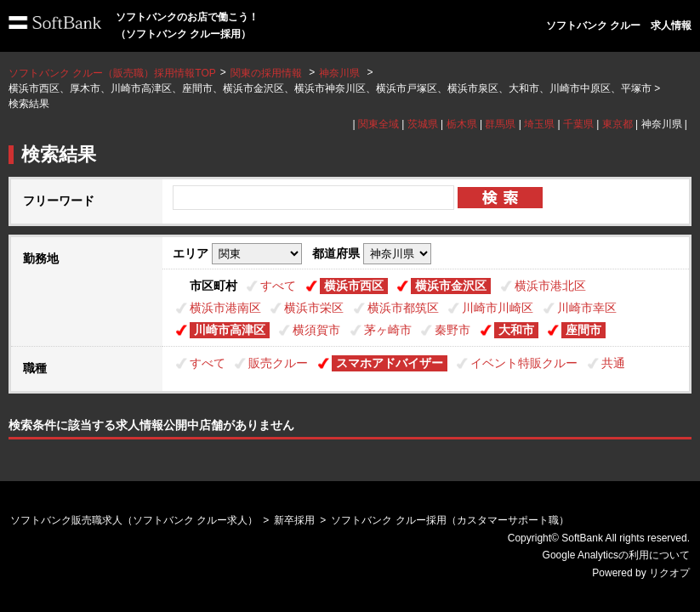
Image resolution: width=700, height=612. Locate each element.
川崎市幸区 (587, 308)
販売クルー (278, 363)
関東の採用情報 (267, 73)
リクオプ (669, 573)
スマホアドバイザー (390, 363)
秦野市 (452, 330)
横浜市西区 (354, 286)
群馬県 (500, 124)
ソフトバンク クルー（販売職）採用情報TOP (112, 73)
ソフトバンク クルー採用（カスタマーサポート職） (450, 520)
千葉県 (578, 124)
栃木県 (462, 124)
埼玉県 (539, 124)
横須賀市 (316, 330)
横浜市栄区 (314, 308)
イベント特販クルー (524, 363)
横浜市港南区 (225, 308)
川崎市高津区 (230, 330)
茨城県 (423, 124)
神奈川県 (339, 73)
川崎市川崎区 (498, 308)
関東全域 (378, 124)
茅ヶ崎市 (388, 330)
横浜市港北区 (550, 286)
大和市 (516, 330)
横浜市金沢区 (451, 286)
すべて (278, 286)
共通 (613, 363)
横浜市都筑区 (403, 308)
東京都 (617, 124)
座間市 (583, 330)
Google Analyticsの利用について (616, 555)
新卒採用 (294, 520)
